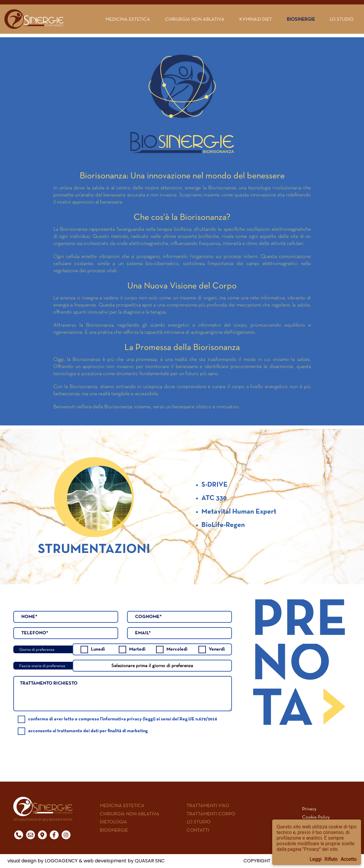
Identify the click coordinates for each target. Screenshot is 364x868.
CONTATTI (198, 830)
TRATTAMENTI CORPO (211, 814)
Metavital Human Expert (239, 512)
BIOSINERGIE (114, 830)
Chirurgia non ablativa (195, 19)
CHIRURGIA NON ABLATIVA (130, 814)
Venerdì (212, 650)
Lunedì (93, 650)
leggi (149, 719)
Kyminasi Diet (256, 19)
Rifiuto (331, 859)
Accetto (349, 859)
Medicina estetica (128, 19)
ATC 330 (214, 498)
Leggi (315, 859)
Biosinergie (301, 19)
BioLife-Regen (223, 525)
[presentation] (201, 747)
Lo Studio (342, 19)
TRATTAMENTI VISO (208, 805)
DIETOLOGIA (113, 822)
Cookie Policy (316, 817)
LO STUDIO (199, 822)
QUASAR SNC (150, 861)
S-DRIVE (214, 485)
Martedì (132, 650)
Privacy (309, 809)
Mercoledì (172, 650)
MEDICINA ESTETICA (122, 805)
